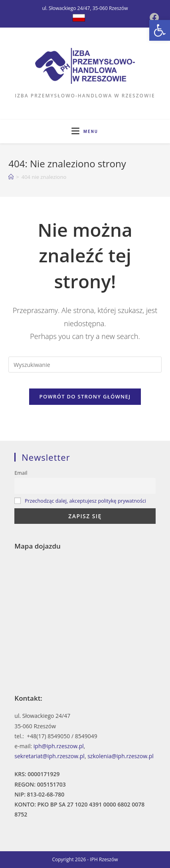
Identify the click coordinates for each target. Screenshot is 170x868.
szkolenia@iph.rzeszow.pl (121, 756)
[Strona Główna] (11, 177)
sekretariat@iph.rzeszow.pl (49, 756)
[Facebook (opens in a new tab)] (154, 18)
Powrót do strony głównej (85, 396)
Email (21, 473)
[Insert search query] (85, 365)
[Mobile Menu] (85, 132)
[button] (160, 30)
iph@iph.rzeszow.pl (59, 746)
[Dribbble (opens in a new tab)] (79, 18)
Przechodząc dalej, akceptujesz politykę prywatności (85, 501)
